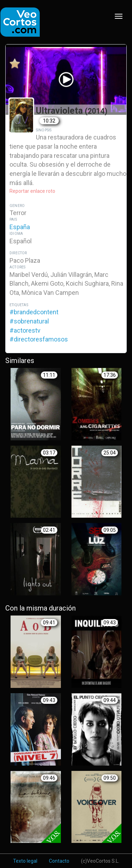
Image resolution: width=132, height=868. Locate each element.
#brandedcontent (34, 312)
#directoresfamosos (39, 339)
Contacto (59, 861)
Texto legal (25, 861)
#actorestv (25, 330)
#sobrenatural (29, 321)
